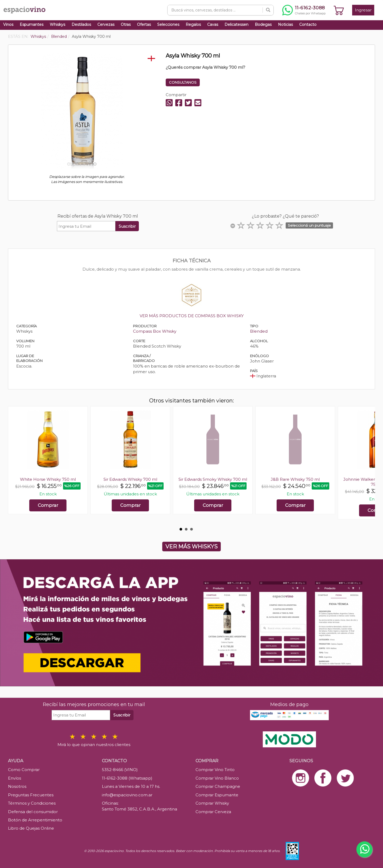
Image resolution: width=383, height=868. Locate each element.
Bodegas (263, 25)
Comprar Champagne (218, 786)
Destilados (81, 25)
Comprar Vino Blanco (217, 778)
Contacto (308, 25)
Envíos (14, 778)
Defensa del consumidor (33, 812)
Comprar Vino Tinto (215, 770)
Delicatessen (236, 25)
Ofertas (144, 25)
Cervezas (106, 25)
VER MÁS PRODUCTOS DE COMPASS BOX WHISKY (192, 316)
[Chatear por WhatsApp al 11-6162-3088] (304, 10)
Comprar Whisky (212, 803)
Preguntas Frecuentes (31, 795)
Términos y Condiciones (32, 803)
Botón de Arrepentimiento (35, 820)
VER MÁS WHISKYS (191, 547)
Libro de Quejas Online (31, 828)
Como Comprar (24, 770)
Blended (259, 331)
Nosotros (17, 786)
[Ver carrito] (339, 10)
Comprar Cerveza (213, 812)
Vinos (8, 25)
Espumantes (32, 25)
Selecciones (168, 25)
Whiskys (57, 25)
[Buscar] (268, 10)
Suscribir (127, 226)
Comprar (48, 505)
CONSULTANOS (183, 82)
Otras (126, 25)
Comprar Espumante (217, 795)
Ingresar (363, 10)
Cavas (213, 25)
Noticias (285, 25)
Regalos (193, 25)
